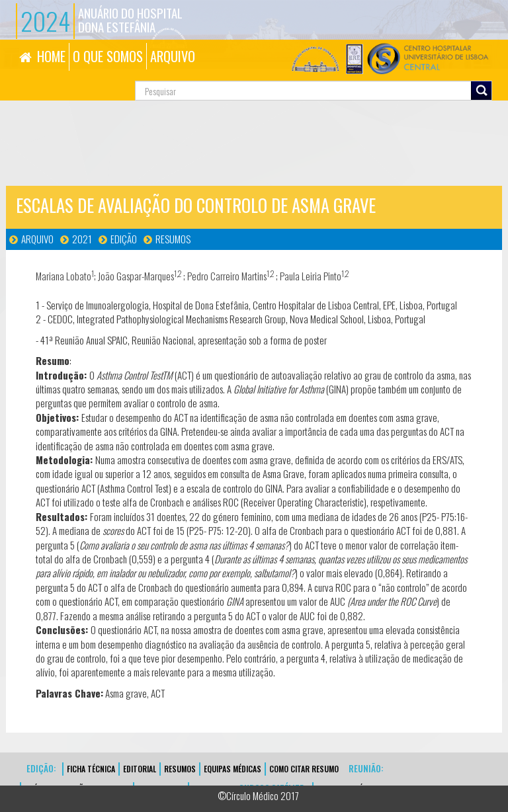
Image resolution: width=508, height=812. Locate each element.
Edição (124, 239)
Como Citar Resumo (304, 769)
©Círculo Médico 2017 (258, 795)
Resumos (173, 239)
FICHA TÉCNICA (91, 769)
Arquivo (37, 239)
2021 (82, 239)
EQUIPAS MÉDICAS (233, 769)
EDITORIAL (140, 769)
